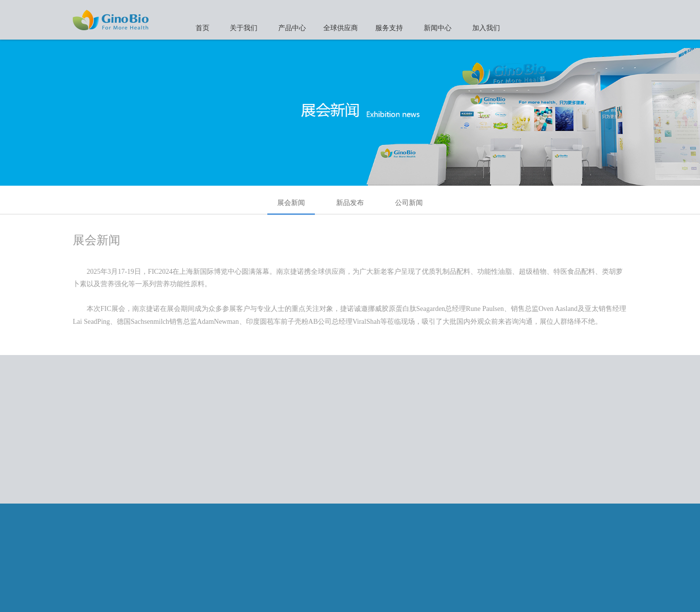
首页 (202, 28)
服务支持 (389, 28)
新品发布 (350, 203)
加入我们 (486, 28)
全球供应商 (341, 28)
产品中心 (292, 28)
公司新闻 (409, 203)
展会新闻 (291, 206)
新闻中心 (438, 28)
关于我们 (244, 28)
